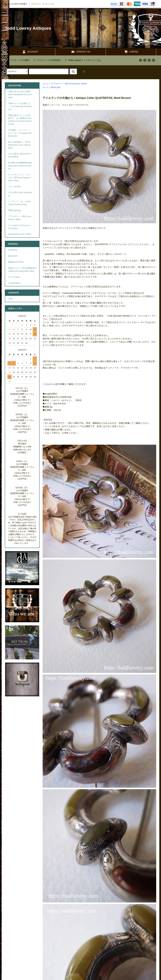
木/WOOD (13, 250)
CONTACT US (81, 52)
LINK (10, 299)
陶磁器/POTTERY (16, 262)
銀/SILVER (56, 87)
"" (18, 60)
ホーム (46, 84)
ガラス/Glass (14, 277)
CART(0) (131, 52)
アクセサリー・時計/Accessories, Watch (69, 84)
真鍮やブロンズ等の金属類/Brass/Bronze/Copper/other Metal (22, 270)
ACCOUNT (30, 52)
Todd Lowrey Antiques (28, 28)
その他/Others (14, 283)
